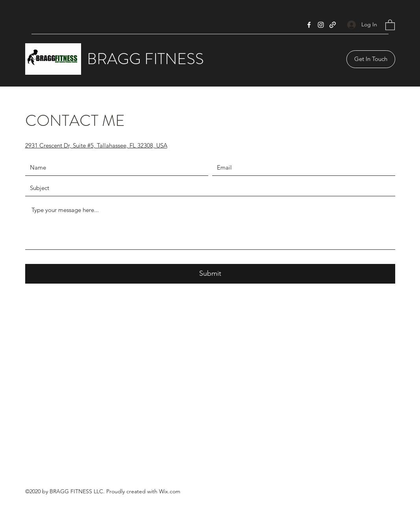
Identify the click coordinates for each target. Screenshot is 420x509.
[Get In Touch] (371, 59)
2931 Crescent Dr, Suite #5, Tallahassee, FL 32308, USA (96, 145)
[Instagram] (321, 25)
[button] (390, 25)
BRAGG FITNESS (145, 59)
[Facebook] (309, 25)
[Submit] (210, 274)
